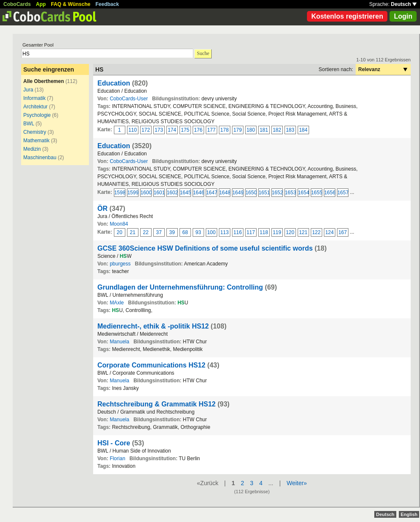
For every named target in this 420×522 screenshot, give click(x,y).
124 (329, 232)
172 (146, 130)
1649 (238, 193)
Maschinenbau (40, 157)
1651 (264, 193)
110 (133, 130)
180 (251, 130)
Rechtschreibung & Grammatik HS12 (156, 404)
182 (277, 130)
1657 (343, 193)
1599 (133, 193)
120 (290, 232)
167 (343, 232)
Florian (117, 458)
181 (264, 130)
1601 (159, 193)
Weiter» (297, 483)
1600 (146, 193)
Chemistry (35, 132)
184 (303, 130)
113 (224, 232)
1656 (330, 193)
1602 (172, 193)
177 (211, 130)
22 (146, 232)
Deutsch (404, 4)
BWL (29, 124)
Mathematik (36, 141)
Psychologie (37, 115)
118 (264, 232)
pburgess (120, 264)
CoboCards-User (129, 99)
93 (198, 232)
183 (290, 130)
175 (185, 130)
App (41, 4)
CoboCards (17, 4)
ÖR (102, 209)
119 (277, 232)
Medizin (32, 149)
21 (133, 232)
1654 (304, 193)
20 (120, 232)
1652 (277, 193)
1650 (251, 193)
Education (114, 83)
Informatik (35, 98)
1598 (120, 193)
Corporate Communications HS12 (151, 365)
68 (185, 232)
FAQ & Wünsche (70, 4)
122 (316, 232)
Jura (28, 90)
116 (238, 232)
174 (172, 130)
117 (251, 232)
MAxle (117, 303)
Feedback (107, 4)
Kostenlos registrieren (347, 16)
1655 (317, 193)
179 (238, 130)
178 (224, 130)
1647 (212, 193)
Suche (203, 53)
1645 (185, 193)
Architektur (35, 107)
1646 (199, 193)
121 (303, 232)
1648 (225, 193)
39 (172, 232)
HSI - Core (114, 443)
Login (403, 16)
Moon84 (119, 224)
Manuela (119, 342)
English (409, 514)
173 (159, 130)
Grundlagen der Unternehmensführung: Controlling (180, 287)
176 (198, 130)
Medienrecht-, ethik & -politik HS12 (153, 326)
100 (211, 232)
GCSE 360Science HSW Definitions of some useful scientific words (205, 248)
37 (159, 232)
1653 (290, 193)
